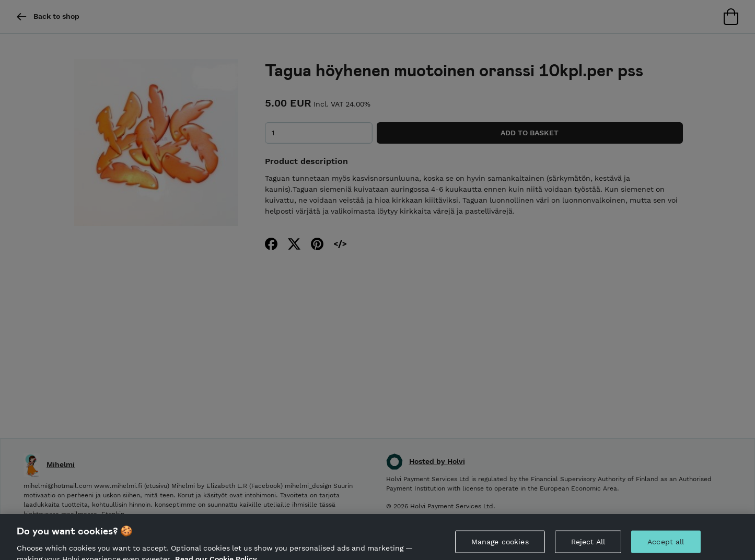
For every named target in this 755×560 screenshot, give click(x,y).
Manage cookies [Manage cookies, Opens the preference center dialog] (500, 546)
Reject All (588, 546)
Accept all (666, 546)
